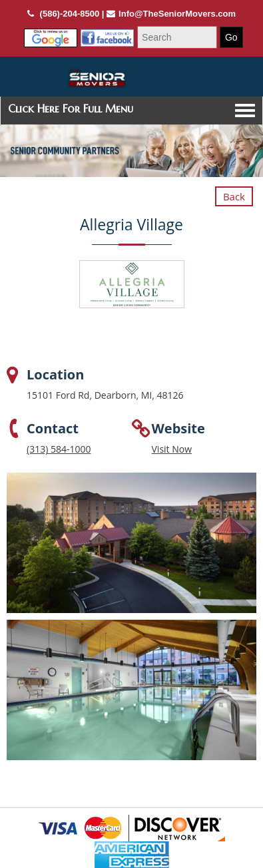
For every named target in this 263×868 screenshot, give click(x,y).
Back (234, 196)
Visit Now (172, 449)
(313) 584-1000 (59, 449)
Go (231, 37)
